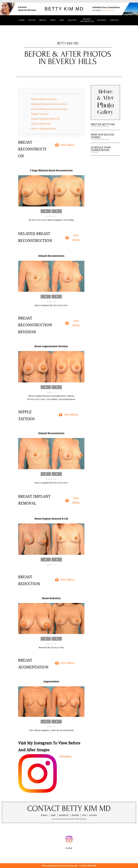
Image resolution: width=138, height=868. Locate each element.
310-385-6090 (108, 10)
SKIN (62, 20)
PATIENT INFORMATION (87, 20)
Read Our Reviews (27, 10)
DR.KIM (32, 20)
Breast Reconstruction (44, 99)
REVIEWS (102, 20)
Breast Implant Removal (45, 119)
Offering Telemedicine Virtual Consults (60, 865)
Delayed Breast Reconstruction (49, 104)
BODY (53, 20)
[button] (65, 145)
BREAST (43, 20)
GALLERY (72, 20)
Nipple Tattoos (40, 114)
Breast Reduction (41, 124)
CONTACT (114, 20)
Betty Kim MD (64, 9)
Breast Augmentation (44, 129)
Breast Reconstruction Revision (49, 109)
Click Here (65, 757)
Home (22, 20)
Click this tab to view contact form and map (69, 819)
